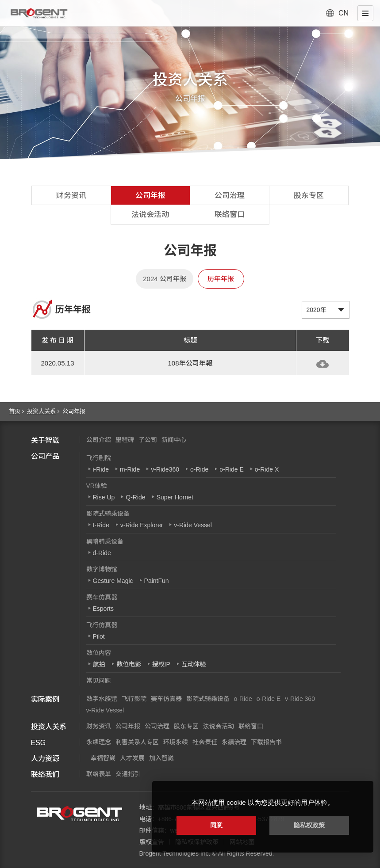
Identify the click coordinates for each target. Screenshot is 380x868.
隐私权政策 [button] (309, 825)
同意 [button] (216, 825)
